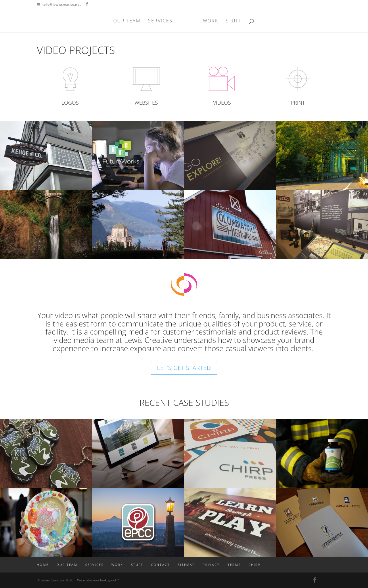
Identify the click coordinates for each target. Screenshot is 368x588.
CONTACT (160, 565)
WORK (209, 21)
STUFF (232, 21)
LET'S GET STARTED (184, 368)
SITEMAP (186, 565)
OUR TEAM (129, 21)
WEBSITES (146, 103)
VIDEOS (222, 103)
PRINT (298, 103)
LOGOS (70, 103)
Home (43, 565)
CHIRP (254, 565)
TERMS (234, 565)
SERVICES (162, 21)
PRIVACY (211, 565)
